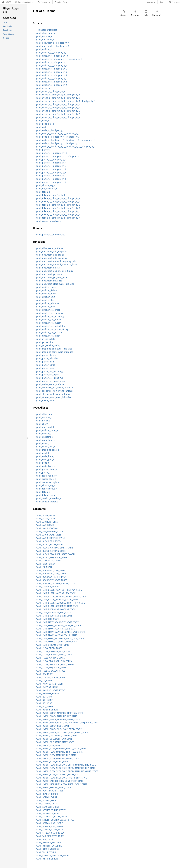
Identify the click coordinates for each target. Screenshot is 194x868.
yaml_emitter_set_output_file (51, 326)
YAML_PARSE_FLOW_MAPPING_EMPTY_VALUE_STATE (61, 749)
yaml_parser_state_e (46, 469)
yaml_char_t (42, 424)
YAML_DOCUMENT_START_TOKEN (52, 580)
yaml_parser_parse (46, 365)
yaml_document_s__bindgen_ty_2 (53, 46)
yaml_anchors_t (44, 417)
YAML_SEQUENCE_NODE (48, 813)
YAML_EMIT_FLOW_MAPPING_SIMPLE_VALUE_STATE (61, 632)
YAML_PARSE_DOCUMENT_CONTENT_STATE (57, 736)
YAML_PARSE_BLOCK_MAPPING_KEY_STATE (57, 716)
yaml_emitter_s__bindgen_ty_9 (51, 85)
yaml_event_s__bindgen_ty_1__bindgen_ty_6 (58, 114)
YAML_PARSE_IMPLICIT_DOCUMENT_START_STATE (60, 781)
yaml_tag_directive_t (47, 489)
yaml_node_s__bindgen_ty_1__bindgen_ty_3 (58, 143)
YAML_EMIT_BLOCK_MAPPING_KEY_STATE (56, 593)
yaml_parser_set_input (47, 375)
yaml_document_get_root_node (52, 277)
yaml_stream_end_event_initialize (53, 394)
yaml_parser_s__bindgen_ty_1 (51, 235)
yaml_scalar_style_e (46, 479)
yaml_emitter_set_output (49, 323)
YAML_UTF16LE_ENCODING (49, 846)
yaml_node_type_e (46, 466)
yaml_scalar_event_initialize (50, 384)
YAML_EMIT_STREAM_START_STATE (53, 645)
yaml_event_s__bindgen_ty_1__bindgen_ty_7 (58, 117)
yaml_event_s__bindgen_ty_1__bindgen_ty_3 (58, 104)
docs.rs (150, 2)
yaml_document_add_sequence (52, 258)
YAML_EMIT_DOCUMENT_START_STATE (54, 616)
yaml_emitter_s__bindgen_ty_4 (52, 69)
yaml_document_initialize (49, 281)
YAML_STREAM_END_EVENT (49, 823)
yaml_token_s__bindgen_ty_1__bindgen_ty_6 (58, 215)
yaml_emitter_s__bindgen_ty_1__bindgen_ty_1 (59, 59)
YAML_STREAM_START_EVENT (50, 830)
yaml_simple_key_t (46, 485)
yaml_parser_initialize (47, 358)
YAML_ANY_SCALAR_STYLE (49, 535)
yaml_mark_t (43, 453)
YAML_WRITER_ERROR (47, 859)
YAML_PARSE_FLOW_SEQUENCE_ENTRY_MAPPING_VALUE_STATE (67, 771)
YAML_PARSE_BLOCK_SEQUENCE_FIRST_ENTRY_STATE (62, 732)
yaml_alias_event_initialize (50, 248)
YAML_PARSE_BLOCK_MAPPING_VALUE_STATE (58, 719)
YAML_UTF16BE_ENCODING (49, 843)
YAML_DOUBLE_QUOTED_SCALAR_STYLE (56, 583)
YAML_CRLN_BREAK (46, 564)
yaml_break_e (43, 421)
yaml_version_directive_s (49, 221)
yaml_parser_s (43, 150)
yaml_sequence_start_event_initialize (55, 391)
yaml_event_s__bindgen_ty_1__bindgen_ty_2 (58, 98)
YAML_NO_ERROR (45, 697)
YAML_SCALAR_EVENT (47, 797)
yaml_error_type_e (45, 440)
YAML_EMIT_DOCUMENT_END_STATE (53, 613)
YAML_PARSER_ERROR (47, 710)
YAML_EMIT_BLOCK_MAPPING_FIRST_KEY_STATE (59, 590)
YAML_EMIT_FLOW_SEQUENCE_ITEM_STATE (57, 642)
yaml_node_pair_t (45, 460)
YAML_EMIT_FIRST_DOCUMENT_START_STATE (57, 622)
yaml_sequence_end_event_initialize (54, 388)
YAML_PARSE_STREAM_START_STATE (54, 787)
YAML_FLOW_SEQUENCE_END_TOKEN (54, 661)
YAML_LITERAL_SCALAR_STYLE (51, 677)
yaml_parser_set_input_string (51, 381)
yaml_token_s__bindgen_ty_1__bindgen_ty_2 (58, 202)
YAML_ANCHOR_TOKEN (47, 522)
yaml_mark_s (43, 121)
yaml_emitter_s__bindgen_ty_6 (52, 75)
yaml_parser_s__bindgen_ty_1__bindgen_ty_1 (58, 156)
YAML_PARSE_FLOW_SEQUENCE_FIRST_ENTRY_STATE (62, 778)
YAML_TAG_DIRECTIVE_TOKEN (50, 836)
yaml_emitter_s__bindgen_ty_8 (52, 82)
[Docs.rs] (7, 2)
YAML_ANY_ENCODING (47, 528)
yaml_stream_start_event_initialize (54, 397)
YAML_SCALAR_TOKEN (47, 804)
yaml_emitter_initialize (48, 303)
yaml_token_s (43, 192)
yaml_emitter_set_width (48, 336)
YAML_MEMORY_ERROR (48, 694)
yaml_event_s (43, 88)
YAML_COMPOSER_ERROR (49, 561)
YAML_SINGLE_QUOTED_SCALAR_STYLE (55, 820)
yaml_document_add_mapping (52, 252)
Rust (162, 2)
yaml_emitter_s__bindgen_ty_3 (51, 66)
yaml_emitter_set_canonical (50, 313)
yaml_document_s (45, 40)
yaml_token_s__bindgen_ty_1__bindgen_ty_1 (58, 198)
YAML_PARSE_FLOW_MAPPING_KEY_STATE (56, 755)
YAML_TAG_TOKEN (45, 839)
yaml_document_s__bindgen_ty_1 (53, 43)
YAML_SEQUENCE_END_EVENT (51, 810)
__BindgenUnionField (47, 30)
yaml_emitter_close (46, 287)
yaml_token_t (43, 492)
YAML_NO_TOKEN (45, 706)
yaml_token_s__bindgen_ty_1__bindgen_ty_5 (58, 211)
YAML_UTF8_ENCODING (47, 849)
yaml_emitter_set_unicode (49, 333)
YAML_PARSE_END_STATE (48, 745)
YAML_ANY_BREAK (45, 525)
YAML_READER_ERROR (47, 794)
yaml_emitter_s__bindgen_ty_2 (51, 62)
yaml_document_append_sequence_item (57, 265)
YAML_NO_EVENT (44, 700)
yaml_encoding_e (45, 437)
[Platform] (44, 2)
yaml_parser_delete (46, 355)
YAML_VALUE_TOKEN (46, 852)
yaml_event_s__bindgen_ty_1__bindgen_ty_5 (58, 111)
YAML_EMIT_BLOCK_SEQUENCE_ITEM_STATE (57, 606)
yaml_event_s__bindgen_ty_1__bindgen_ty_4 (58, 108)
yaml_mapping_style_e (48, 450)
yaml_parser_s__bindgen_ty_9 (51, 182)
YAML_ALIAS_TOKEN (46, 519)
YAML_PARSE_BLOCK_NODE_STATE (53, 726)
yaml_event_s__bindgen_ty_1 (51, 91)
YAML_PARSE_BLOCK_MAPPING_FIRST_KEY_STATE (60, 713)
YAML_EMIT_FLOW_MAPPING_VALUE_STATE (57, 635)
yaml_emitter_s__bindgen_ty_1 (51, 53)
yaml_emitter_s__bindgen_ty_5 (51, 72)
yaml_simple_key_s (46, 185)
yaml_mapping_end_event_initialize (54, 349)
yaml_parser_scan (45, 368)
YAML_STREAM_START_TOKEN (50, 833)
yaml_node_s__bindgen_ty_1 (50, 130)
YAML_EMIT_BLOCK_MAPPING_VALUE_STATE (57, 600)
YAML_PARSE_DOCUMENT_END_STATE (54, 739)
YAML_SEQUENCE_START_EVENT (52, 817)
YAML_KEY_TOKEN (45, 674)
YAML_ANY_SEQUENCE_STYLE (51, 538)
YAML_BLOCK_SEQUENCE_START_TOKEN (55, 554)
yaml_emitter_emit (46, 297)
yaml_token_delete (46, 401)
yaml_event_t (43, 443)
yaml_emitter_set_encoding (50, 316)
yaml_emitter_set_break (48, 310)
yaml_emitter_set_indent (49, 320)
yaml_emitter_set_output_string (52, 329)
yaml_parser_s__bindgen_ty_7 (51, 176)
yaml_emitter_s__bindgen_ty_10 (52, 56)
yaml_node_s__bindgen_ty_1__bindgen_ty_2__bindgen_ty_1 (65, 140)
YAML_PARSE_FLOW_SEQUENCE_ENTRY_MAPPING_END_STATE (66, 765)
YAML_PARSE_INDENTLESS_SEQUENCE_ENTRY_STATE (62, 784)
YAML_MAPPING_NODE (47, 687)
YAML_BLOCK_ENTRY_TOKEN (50, 544)
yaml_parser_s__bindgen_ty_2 (51, 159)
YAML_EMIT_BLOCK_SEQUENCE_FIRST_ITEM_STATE (61, 603)
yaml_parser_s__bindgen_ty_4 (51, 166)
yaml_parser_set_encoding (49, 371)
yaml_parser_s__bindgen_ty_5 (51, 169)
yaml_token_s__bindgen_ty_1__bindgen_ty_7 (58, 218)
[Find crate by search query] (183, 2)
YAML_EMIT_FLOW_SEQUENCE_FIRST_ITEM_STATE (60, 638)
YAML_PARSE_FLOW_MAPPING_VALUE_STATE (58, 758)
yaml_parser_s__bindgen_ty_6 (51, 172)
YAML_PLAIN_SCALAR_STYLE (50, 791)
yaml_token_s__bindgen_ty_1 (51, 195)
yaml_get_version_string (48, 346)
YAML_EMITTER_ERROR (47, 587)
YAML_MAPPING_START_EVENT (51, 690)
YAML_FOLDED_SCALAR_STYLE (51, 671)
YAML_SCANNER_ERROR (48, 807)
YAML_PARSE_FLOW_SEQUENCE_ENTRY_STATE (58, 775)
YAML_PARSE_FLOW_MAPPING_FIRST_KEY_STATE (59, 752)
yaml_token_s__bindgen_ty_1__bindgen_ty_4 (58, 208)
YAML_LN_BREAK (44, 681)
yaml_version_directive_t (49, 498)
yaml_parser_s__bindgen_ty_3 (51, 163)
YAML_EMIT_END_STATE (47, 619)
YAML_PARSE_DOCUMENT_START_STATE (55, 742)
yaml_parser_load (45, 362)
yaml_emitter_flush (46, 300)
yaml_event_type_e (46, 447)
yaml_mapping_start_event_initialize (55, 352)
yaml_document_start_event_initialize (55, 284)
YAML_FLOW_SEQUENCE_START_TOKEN (55, 664)
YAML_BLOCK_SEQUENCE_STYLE (52, 557)
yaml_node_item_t (45, 456)
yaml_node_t (43, 463)
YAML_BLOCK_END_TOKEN (49, 541)
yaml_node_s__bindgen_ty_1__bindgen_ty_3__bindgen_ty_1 (65, 147)
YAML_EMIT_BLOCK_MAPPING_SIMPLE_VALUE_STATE (61, 596)
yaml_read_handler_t (47, 476)
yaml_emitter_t (44, 434)
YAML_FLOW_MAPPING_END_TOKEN (53, 651)
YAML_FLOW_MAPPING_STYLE (50, 658)
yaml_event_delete (46, 339)
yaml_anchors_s (44, 36)
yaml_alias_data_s (45, 33)
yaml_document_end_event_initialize (55, 271)
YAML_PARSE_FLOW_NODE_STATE (52, 762)
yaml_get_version (45, 342)
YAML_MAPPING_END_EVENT (50, 684)
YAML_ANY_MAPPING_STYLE (50, 532)
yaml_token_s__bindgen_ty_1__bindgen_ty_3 (58, 205)
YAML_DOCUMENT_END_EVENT (51, 570)
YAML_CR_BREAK (44, 567)
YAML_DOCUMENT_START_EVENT (52, 577)
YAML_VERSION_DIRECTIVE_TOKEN (53, 856)
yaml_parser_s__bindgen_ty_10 (51, 153)
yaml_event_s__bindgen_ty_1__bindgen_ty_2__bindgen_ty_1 (66, 101)
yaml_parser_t (43, 473)
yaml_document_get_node (49, 274)
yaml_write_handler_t (47, 502)
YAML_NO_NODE (44, 703)
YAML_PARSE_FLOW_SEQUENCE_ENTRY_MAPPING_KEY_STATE (66, 768)
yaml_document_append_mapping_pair (56, 261)
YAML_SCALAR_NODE (46, 800)
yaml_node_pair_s (45, 124)
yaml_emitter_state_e (47, 430)
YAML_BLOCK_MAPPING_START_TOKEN (55, 548)
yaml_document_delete (48, 268)
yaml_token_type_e (46, 495)
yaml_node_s (43, 127)
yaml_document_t (45, 427)
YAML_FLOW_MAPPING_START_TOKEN (54, 655)
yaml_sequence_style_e (48, 482)
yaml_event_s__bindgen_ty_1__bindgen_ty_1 (58, 95)
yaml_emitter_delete (47, 290)
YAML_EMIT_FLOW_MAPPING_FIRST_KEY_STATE (59, 625)
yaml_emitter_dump (46, 294)
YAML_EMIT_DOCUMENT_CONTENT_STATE (56, 609)
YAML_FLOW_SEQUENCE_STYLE (51, 668)
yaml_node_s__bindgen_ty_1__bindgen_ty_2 (58, 137)
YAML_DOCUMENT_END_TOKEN (51, 574)
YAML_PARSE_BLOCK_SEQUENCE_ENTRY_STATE (59, 729)
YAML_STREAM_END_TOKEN (50, 826)
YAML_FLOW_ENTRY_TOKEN (49, 648)
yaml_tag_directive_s (47, 189)
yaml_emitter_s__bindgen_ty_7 (51, 78)
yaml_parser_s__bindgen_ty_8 (51, 179)
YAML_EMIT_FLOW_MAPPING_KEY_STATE (55, 629)
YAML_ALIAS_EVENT (46, 515)
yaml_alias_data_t (45, 414)
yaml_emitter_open (46, 307)
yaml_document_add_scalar (50, 255)
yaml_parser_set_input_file (50, 378)
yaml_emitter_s (44, 49)
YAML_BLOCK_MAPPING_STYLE (51, 551)
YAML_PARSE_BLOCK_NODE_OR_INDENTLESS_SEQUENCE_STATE (67, 723)
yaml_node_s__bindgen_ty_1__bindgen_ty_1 (58, 134)
